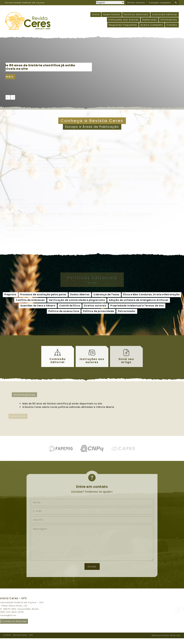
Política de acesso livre (64, 311)
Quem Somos (112, 14)
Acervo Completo (152, 25)
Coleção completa (160, 3)
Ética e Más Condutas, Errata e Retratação (151, 295)
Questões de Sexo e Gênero (38, 306)
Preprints (10, 295)
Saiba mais (16, 77)
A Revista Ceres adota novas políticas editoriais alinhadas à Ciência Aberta (59, 407)
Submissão (150, 20)
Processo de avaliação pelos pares (43, 295)
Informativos (169, 20)
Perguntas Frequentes (123, 25)
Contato (172, 25)
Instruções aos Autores (124, 20)
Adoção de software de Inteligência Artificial (139, 300)
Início (96, 14)
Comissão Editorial (165, 14)
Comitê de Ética (70, 306)
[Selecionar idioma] (110, 3)
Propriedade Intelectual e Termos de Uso (137, 306)
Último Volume (136, 3)
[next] (13, 97)
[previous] (8, 97)
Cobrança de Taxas (106, 295)
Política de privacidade (98, 311)
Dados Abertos (80, 295)
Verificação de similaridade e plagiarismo (77, 300)
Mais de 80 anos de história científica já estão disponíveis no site (53, 404)
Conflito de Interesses (30, 300)
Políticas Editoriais (136, 14)
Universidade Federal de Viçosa (25, 3)
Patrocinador (127, 311)
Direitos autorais (95, 306)
